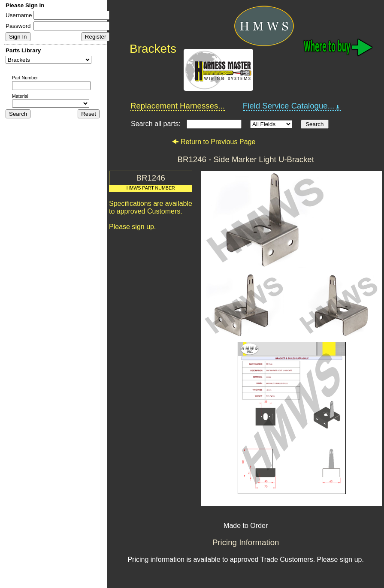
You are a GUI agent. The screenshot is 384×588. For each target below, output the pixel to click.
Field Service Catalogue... (292, 106)
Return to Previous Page (213, 142)
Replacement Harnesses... (178, 106)
